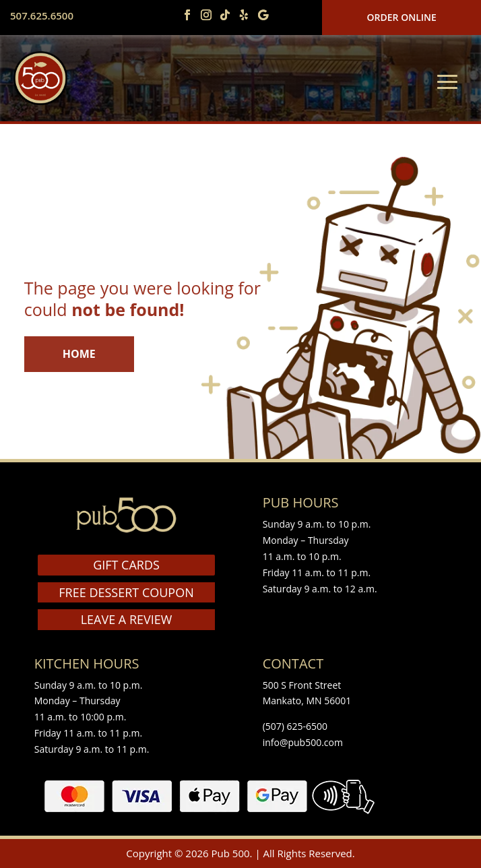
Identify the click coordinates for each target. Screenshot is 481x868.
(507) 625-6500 (295, 726)
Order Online (402, 17)
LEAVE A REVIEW (127, 619)
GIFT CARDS (126, 565)
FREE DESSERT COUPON (126, 592)
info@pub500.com (303, 742)
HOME (79, 354)
